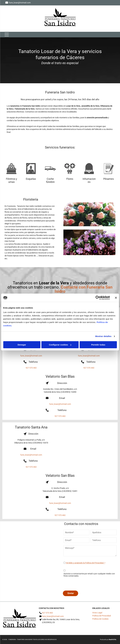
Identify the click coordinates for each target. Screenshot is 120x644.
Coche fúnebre (50, 180)
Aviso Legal (97, 613)
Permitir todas (98, 345)
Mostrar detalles (103, 336)
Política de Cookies (100, 619)
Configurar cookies (60, 345)
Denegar (22, 345)
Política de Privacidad (102, 616)
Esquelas (31, 179)
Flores (70, 179)
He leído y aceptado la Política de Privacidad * (86, 563)
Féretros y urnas (12, 180)
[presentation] (85, 584)
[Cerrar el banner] (116, 298)
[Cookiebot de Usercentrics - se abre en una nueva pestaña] (98, 298)
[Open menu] (7, 35)
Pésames (109, 179)
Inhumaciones (89, 180)
